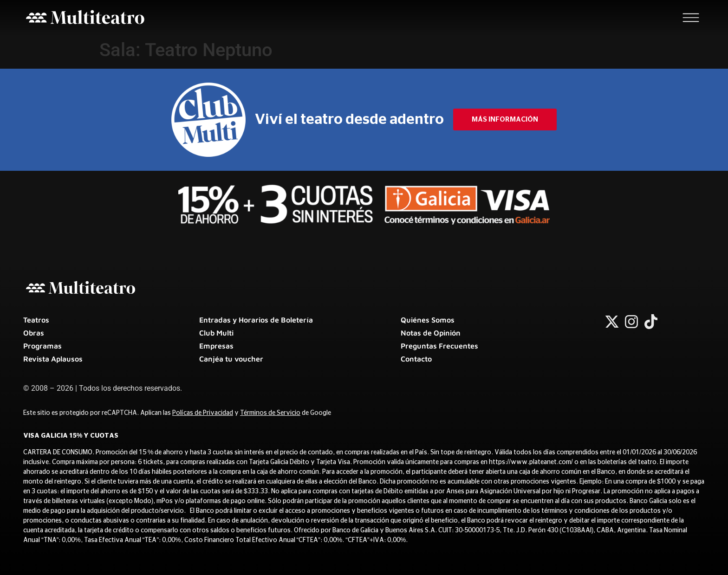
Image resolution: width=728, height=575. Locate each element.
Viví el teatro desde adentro (349, 119)
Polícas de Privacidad (203, 413)
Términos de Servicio (270, 413)
